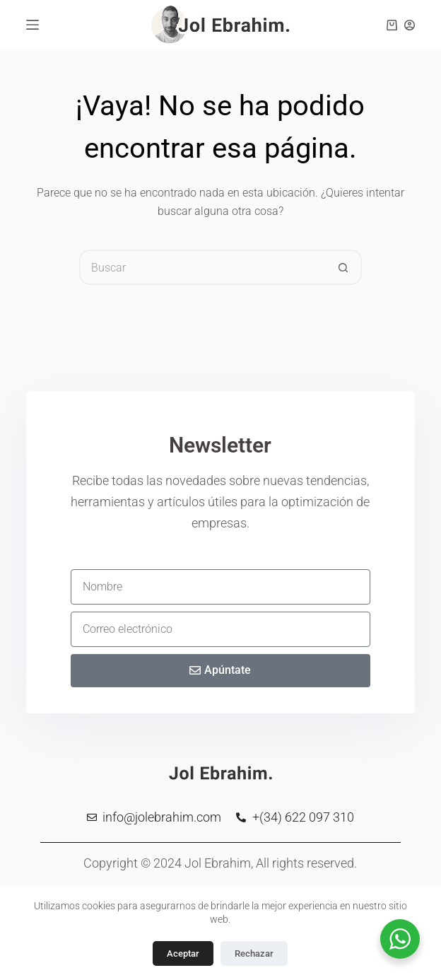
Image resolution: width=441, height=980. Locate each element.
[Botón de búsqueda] (344, 267)
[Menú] (33, 25)
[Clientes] (410, 25)
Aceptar (183, 953)
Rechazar (254, 953)
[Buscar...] (203, 267)
